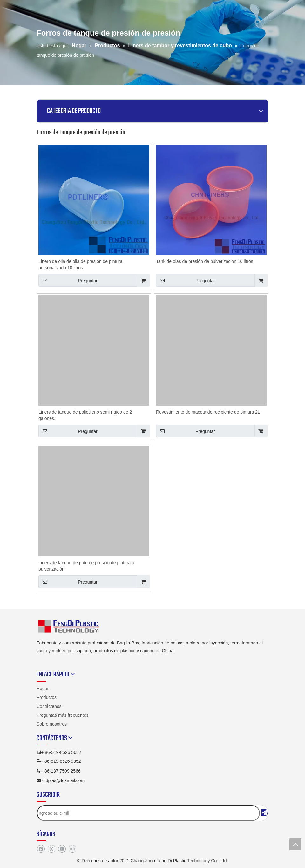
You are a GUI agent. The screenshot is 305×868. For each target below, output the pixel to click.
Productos (47, 697)
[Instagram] (72, 849)
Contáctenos (49, 706)
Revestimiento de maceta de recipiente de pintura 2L (208, 412)
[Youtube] (62, 849)
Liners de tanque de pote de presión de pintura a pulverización (86, 566)
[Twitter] (51, 849)
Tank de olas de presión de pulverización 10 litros (205, 261)
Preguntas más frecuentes (62, 715)
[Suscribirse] (265, 813)
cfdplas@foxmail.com (63, 780)
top (295, 844)
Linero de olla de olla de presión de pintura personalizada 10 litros (81, 264)
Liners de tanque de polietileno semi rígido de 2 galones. (85, 415)
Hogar (43, 689)
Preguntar (68, 280)
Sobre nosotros (52, 724)
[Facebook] (41, 849)
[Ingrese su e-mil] (148, 813)
